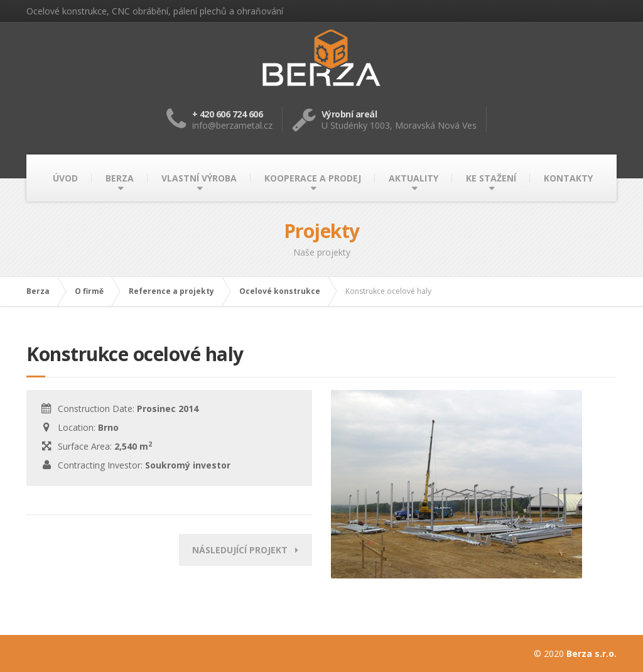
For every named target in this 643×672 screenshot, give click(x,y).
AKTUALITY (413, 178)
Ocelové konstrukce (280, 291)
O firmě (89, 291)
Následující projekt (245, 550)
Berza (38, 291)
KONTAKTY (568, 178)
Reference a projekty (171, 291)
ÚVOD (65, 178)
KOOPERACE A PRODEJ (313, 178)
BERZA (120, 178)
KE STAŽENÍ (491, 178)
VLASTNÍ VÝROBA (199, 178)
